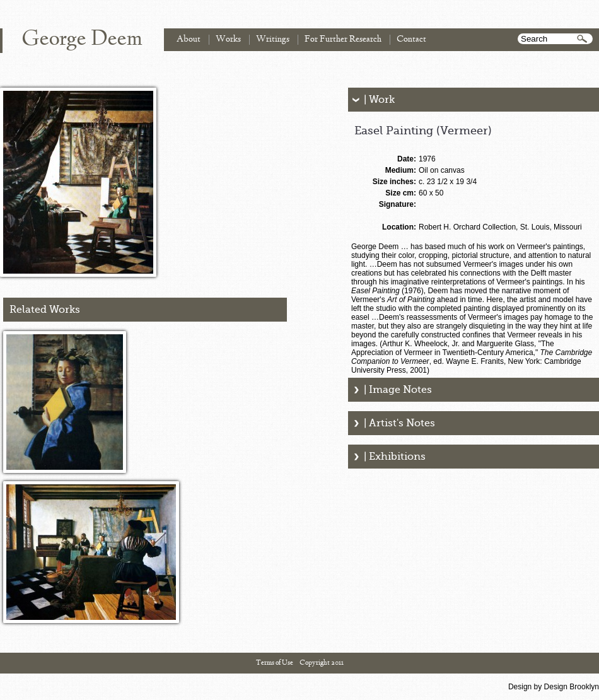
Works (228, 39)
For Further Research (343, 39)
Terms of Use (275, 663)
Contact (411, 39)
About (189, 39)
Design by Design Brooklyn (554, 687)
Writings (273, 39)
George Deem (82, 40)
